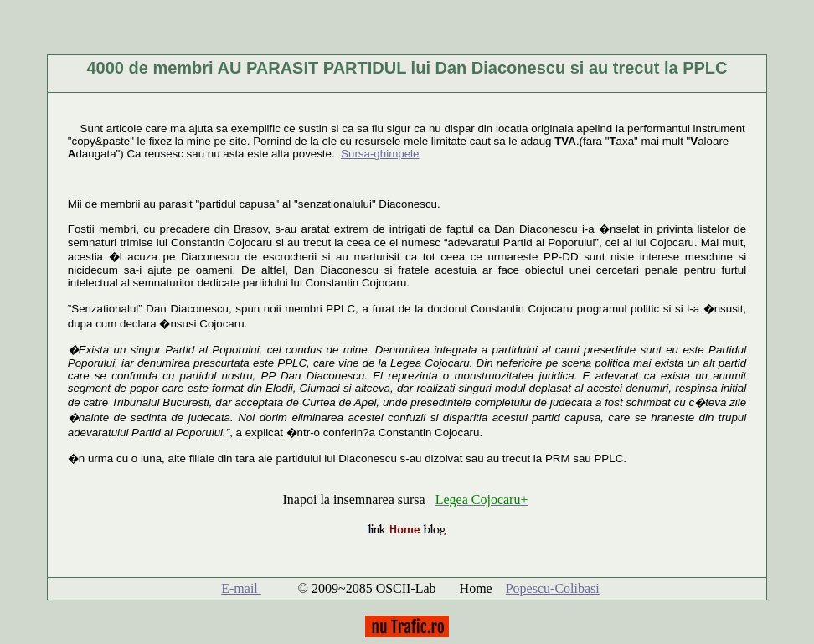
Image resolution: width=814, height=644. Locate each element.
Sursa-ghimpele (380, 154)
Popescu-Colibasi (553, 588)
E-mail (241, 588)
